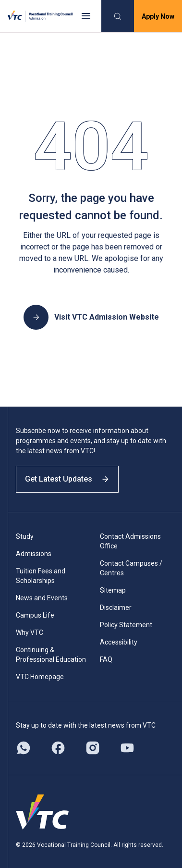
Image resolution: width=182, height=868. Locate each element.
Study (25, 536)
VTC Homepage (40, 677)
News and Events (42, 598)
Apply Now (158, 16)
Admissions (34, 554)
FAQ (106, 659)
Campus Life (35, 615)
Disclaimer (116, 608)
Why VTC (30, 632)
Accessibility (119, 642)
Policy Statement (126, 625)
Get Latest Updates (67, 479)
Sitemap (113, 590)
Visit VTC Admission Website (91, 317)
